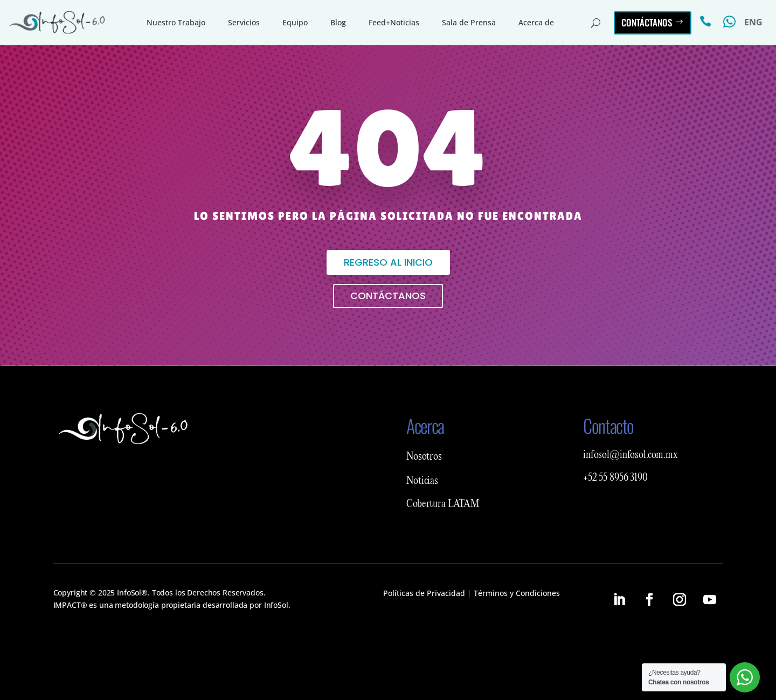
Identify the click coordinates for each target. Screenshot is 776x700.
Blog (338, 22)
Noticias (422, 481)
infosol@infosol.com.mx (630, 455)
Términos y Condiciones (517, 593)
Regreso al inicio (388, 262)
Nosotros (424, 457)
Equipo (295, 22)
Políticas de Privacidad (424, 593)
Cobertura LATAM (443, 504)
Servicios (244, 22)
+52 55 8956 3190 (615, 478)
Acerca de (536, 22)
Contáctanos (647, 22)
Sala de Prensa (469, 22)
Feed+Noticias (394, 22)
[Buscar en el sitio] (596, 23)
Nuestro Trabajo (176, 22)
